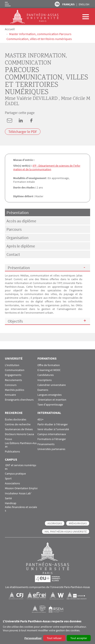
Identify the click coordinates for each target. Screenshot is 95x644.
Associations (12, 483)
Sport (8, 479)
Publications (12, 452)
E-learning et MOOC (49, 370)
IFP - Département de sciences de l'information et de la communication (47, 167)
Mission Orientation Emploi (21, 488)
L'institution (12, 365)
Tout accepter (79, 638)
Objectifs (15, 321)
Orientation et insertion (52, 400)
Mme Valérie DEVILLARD (31, 99)
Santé (8, 498)
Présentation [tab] (18, 212)
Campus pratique (15, 474)
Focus (8, 439)
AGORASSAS (55, 523)
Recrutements (13, 380)
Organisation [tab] (17, 238)
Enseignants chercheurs (19, 400)
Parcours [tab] (14, 229)
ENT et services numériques (21, 467)
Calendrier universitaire (52, 385)
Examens (43, 390)
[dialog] (47, 631)
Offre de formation (49, 365)
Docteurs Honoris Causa (19, 434)
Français (68, 4)
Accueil (10, 29)
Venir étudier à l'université (53, 429)
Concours (11, 385)
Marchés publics (15, 390)
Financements (46, 444)
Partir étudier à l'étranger (53, 424)
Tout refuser (54, 638)
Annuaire (10, 395)
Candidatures (46, 375)
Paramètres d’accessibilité (57, 4)
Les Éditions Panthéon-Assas (21, 445)
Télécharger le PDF (23, 132)
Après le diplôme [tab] (21, 246)
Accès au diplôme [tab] (21, 221)
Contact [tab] (13, 254)
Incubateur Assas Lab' (18, 493)
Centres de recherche (18, 424)
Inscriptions (45, 380)
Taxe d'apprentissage (50, 405)
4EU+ (40, 419)
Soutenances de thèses (19, 429)
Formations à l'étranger (52, 439)
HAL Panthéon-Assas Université (66, 531)
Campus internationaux (52, 434)
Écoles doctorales (16, 419)
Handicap (11, 503)
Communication (15, 370)
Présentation (19, 268)
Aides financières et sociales (21, 509)
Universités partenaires (51, 449)
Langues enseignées (50, 395)
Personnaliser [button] (33, 638)
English (84, 4)
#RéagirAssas (78, 523)
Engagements (13, 375)
